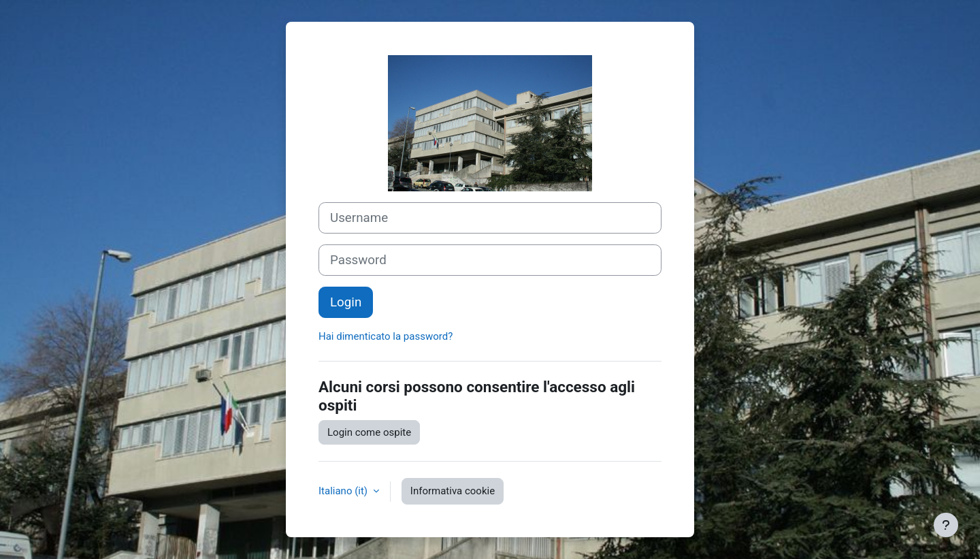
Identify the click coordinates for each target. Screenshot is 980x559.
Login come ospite (369, 432)
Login (346, 302)
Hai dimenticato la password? (386, 336)
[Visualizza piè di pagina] (946, 525)
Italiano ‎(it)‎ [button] (344, 491)
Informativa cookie (453, 491)
